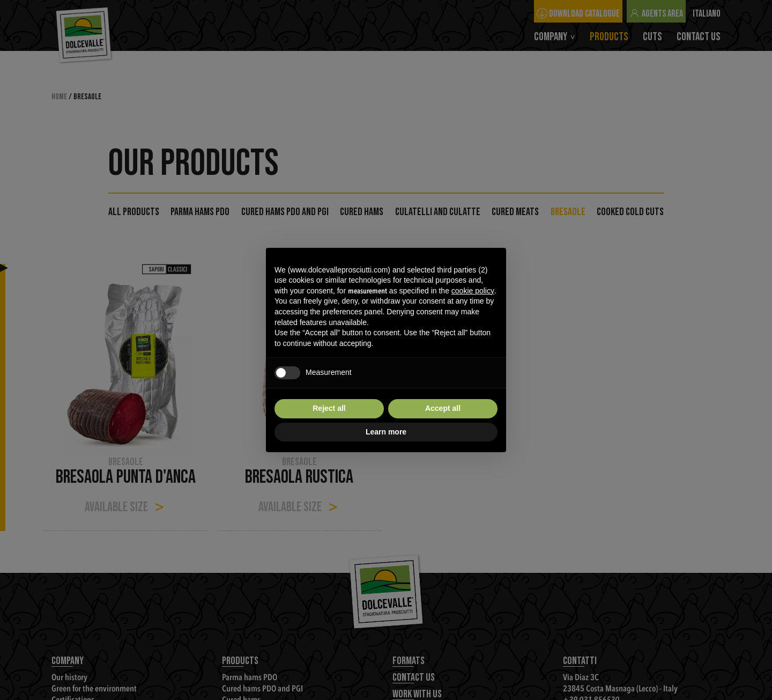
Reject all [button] (329, 408)
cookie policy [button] (473, 291)
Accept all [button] (443, 408)
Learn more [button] (386, 432)
